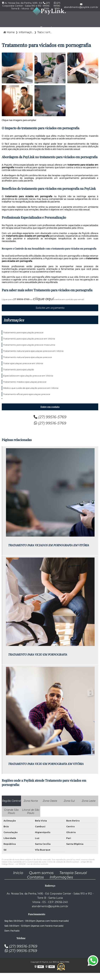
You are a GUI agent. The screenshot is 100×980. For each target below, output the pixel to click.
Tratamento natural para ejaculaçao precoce (27, 357)
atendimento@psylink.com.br (50, 906)
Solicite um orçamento (50, 308)
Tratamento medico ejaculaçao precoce (25, 382)
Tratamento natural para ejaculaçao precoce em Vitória (33, 351)
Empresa (26, 30)
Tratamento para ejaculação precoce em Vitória (29, 339)
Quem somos (41, 873)
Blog (85, 30)
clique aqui (43, 299)
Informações (14, 320)
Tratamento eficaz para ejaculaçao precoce (27, 394)
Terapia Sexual (73, 873)
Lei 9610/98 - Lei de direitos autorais (32, 864)
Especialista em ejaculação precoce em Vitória (28, 376)
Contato (68, 30)
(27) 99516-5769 (50, 417)
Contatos (35, 877)
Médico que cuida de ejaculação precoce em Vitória (31, 388)
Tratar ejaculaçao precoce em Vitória (23, 363)
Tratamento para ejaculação (19, 369)
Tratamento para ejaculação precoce (23, 332)
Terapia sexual (47, 30)
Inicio (18, 873)
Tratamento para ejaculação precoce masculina (29, 345)
